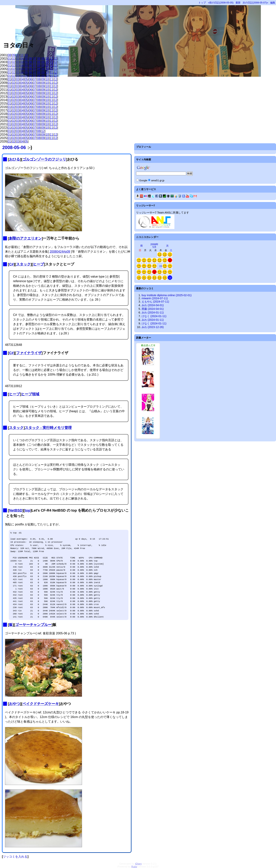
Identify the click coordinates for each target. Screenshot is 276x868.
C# (11, 264)
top (28, 510)
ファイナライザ (29, 353)
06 (30, 59)
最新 (238, 3)
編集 (273, 3)
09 (14, 55)
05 (26, 59)
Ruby (134, 867)
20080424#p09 (60, 252)
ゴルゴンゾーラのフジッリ (44, 159)
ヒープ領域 (30, 394)
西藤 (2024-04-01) (153, 309)
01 (9, 59)
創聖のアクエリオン (25, 238)
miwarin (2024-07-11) (155, 298)
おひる (14, 159)
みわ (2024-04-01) (153, 305)
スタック (23, 264)
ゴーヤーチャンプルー (33, 625)
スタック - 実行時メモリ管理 (48, 428)
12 (26, 55)
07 (34, 59)
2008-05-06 (14, 147)
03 (18, 59)
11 (22, 55)
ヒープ (38, 264)
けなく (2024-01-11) (154, 316)
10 (18, 55)
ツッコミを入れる (15, 857)
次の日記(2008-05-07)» (255, 3)
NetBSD (16, 510)
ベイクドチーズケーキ (41, 704)
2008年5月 (154, 246)
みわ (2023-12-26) (153, 327)
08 (9, 55)
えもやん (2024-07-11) (155, 302)
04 (22, 59)
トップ (202, 3)
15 (161, 266)
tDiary (138, 864)
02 (14, 59)
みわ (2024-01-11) (153, 312)
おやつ (14, 704)
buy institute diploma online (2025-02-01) (167, 295)
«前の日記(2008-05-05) (221, 3)
